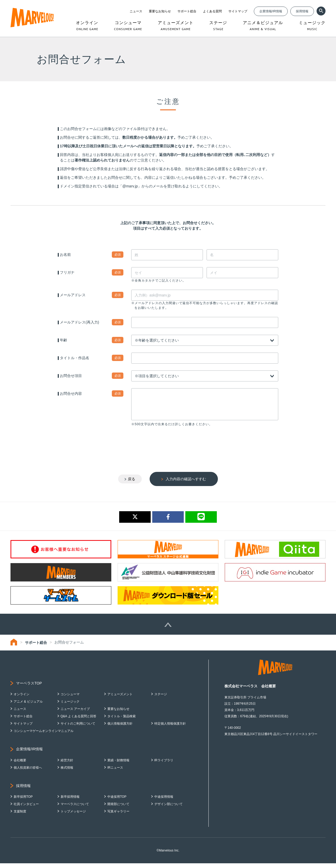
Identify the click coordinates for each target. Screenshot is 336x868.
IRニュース (115, 772)
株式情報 (67, 772)
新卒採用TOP (23, 801)
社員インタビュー (26, 809)
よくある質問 (212, 11)
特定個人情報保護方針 (170, 728)
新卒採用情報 (70, 801)
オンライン (22, 699)
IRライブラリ (164, 765)
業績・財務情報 (118, 765)
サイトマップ (238, 11)
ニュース (136, 11)
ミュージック (70, 706)
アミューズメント (120, 699)
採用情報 (302, 11)
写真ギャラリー (118, 816)
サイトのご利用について (78, 728)
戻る (132, 484)
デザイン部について (169, 809)
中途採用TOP (117, 801)
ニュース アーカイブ (75, 714)
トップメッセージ (73, 816)
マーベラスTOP (29, 688)
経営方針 (67, 765)
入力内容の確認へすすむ (186, 484)
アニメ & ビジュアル (28, 706)
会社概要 (20, 765)
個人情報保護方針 (120, 728)
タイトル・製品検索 (122, 721)
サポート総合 (187, 11)
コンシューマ (70, 699)
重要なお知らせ (160, 11)
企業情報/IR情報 (271, 11)
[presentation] (171, 448)
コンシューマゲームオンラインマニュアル (44, 736)
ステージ (161, 699)
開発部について (118, 809)
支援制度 (20, 816)
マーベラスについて (75, 809)
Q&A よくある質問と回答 (78, 721)
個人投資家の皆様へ (28, 772)
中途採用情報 (164, 801)
